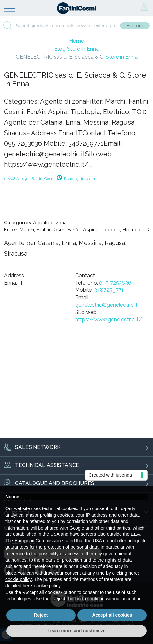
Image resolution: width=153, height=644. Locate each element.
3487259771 (109, 290)
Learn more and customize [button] (76, 631)
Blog (76, 49)
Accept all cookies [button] (112, 615)
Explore (135, 26)
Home (76, 41)
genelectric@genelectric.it (106, 305)
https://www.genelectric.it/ (109, 320)
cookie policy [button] (18, 579)
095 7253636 (115, 283)
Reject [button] (41, 615)
